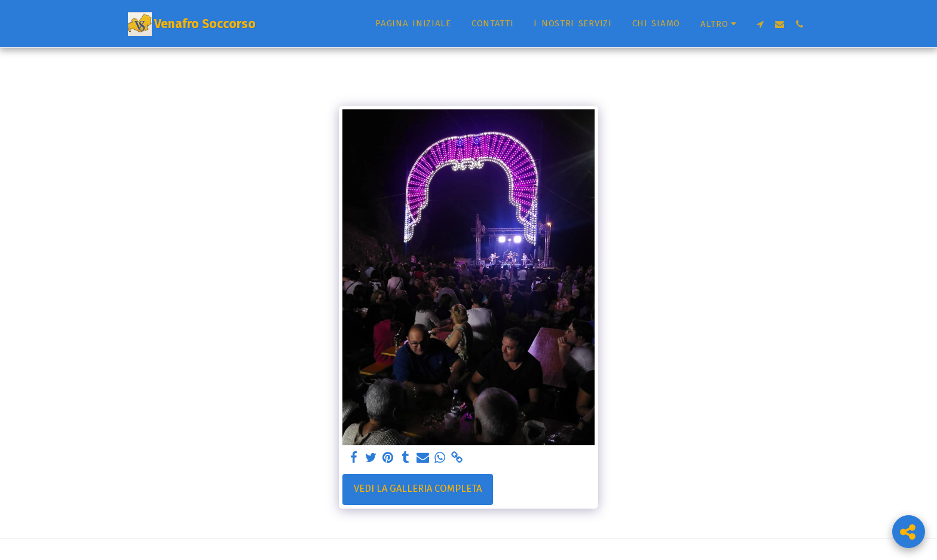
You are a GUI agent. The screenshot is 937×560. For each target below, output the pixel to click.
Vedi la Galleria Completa (418, 489)
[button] (760, 24)
